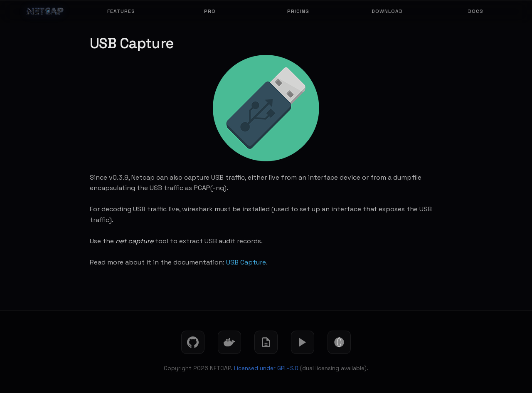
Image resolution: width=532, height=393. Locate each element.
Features (121, 11)
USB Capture (246, 262)
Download (387, 11)
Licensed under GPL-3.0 (266, 368)
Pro (210, 11)
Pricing (298, 11)
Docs (476, 11)
